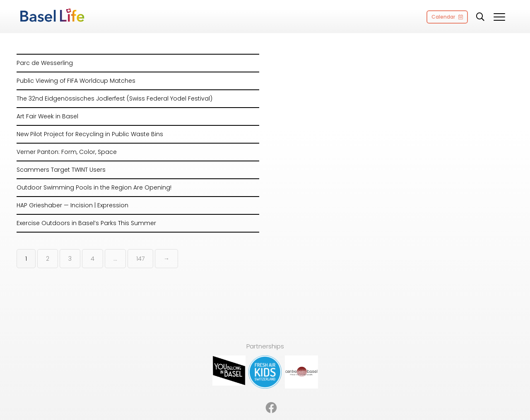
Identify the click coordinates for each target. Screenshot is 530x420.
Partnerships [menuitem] (245, 394)
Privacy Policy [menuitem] (318, 394)
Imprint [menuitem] (281, 394)
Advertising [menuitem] (177, 394)
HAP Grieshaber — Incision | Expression (72, 205)
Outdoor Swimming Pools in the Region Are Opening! (94, 187)
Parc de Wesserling (45, 63)
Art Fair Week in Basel (47, 116)
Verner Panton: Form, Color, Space (67, 152)
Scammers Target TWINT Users (61, 170)
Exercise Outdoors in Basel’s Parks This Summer (86, 223)
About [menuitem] (210, 394)
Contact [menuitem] (357, 394)
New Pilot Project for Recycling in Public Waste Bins (90, 134)
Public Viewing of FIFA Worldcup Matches (76, 81)
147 (140, 259)
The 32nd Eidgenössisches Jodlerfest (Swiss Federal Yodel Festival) (114, 98)
